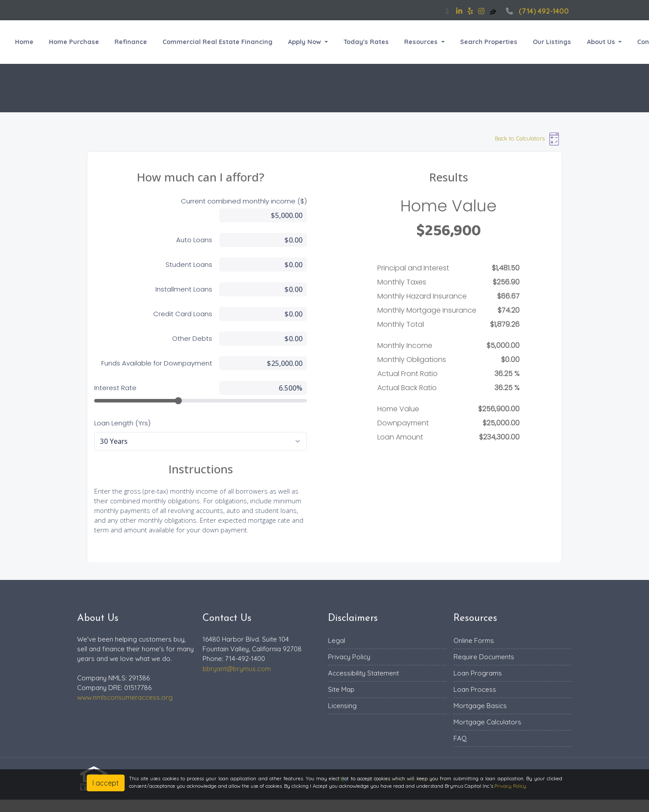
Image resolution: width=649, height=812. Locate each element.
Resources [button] (422, 42)
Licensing (342, 706)
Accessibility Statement (363, 673)
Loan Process (475, 689)
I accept (106, 783)
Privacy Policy (349, 657)
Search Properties (489, 42)
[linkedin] (459, 11)
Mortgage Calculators (487, 722)
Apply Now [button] (305, 42)
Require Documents (484, 657)
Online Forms (474, 640)
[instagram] (481, 11)
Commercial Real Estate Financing (218, 42)
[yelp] (470, 11)
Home (24, 42)
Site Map (341, 689)
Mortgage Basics (480, 706)
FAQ (460, 738)
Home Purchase (74, 42)
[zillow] (494, 11)
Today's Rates (366, 42)
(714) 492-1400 (536, 11)
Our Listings (552, 42)
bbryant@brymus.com (237, 669)
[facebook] (447, 11)
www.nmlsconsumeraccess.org (125, 697)
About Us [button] (602, 42)
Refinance (131, 42)
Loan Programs (478, 673)
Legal (337, 640)
